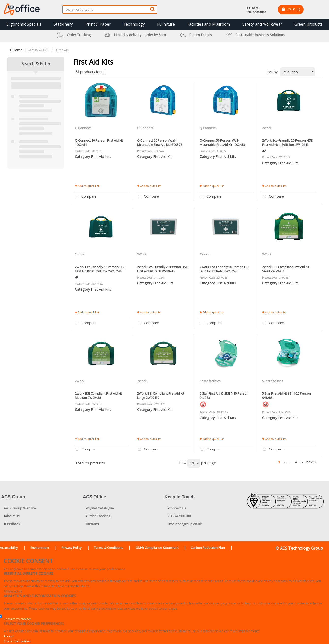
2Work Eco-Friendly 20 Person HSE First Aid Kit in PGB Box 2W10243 (287, 142)
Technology (134, 24)
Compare (85, 197)
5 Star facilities (210, 381)
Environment (40, 548)
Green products (308, 24)
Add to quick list (87, 186)
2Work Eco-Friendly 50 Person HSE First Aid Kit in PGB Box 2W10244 (100, 269)
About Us (12, 516)
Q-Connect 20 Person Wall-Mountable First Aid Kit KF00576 (160, 142)
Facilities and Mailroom (209, 24)
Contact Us (177, 508)
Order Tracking (98, 516)
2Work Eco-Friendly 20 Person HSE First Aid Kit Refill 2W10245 (162, 269)
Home (16, 50)
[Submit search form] (152, 9)
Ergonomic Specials (24, 24)
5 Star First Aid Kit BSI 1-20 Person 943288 (286, 396)
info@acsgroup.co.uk (185, 524)
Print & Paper (98, 24)
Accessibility (9, 548)
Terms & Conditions (109, 548)
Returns (93, 524)
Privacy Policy (72, 548)
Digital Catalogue (100, 508)
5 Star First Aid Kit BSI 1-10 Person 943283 (224, 396)
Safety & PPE (39, 50)
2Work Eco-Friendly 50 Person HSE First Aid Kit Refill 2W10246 (225, 269)
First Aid (63, 50)
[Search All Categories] (110, 9)
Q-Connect (83, 128)
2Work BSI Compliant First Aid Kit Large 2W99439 (161, 396)
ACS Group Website (20, 508)
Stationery (63, 24)
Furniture (166, 24)
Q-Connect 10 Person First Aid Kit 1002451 (99, 142)
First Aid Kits (101, 157)
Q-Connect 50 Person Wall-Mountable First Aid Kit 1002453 (222, 142)
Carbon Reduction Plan (208, 548)
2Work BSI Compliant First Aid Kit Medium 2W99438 (98, 396)
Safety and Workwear (262, 24)
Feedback (13, 524)
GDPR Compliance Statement (157, 548)
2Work (267, 128)
